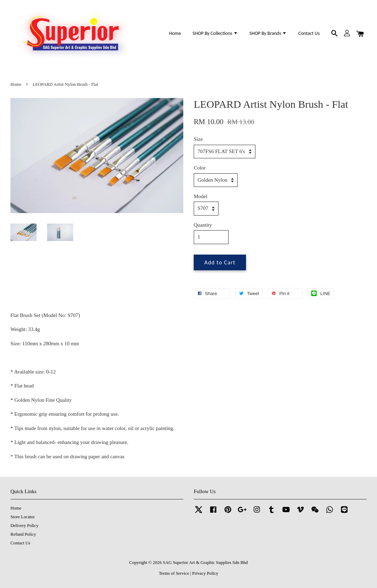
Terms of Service (174, 573)
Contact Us (309, 33)
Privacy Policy (205, 573)
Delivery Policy (24, 526)
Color (200, 168)
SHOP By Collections (215, 33)
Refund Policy (23, 534)
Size (198, 139)
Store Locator (23, 517)
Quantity (203, 225)
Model (201, 196)
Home (175, 33)
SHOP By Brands (268, 33)
